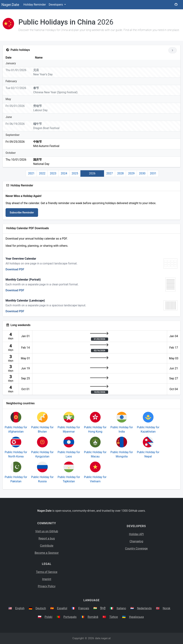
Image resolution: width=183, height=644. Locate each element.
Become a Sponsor (47, 553)
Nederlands (144, 608)
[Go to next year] (173, 50)
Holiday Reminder (35, 5)
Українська (136, 617)
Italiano (121, 608)
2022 (42, 173)
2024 (64, 173)
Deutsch (41, 608)
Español (62, 608)
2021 (31, 173)
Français (84, 608)
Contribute (47, 546)
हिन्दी (103, 608)
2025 (75, 173)
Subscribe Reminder (22, 213)
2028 (120, 173)
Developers (56, 5)
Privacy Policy (47, 586)
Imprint (47, 579)
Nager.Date (10, 5)
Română (93, 617)
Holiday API (136, 534)
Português (70, 617)
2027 (110, 173)
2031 (153, 173)
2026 (92, 173)
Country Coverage (136, 548)
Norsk (167, 608)
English (20, 608)
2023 (53, 173)
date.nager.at (103, 638)
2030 (142, 173)
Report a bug (47, 538)
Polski (49, 617)
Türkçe (113, 617)
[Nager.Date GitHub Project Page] (176, 5)
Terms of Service (47, 572)
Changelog (136, 541)
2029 (131, 173)
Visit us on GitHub (47, 531)
